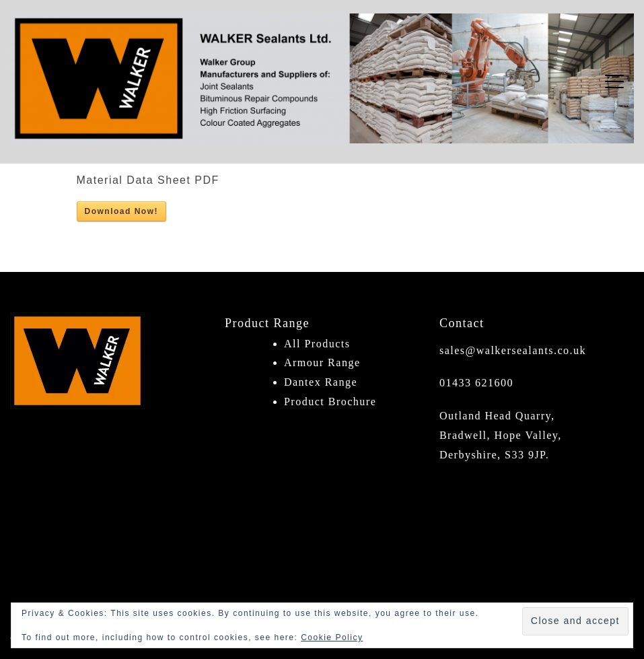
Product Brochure (330, 402)
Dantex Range (321, 382)
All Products (317, 344)
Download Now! (122, 211)
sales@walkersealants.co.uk (513, 350)
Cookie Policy (332, 637)
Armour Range (322, 362)
